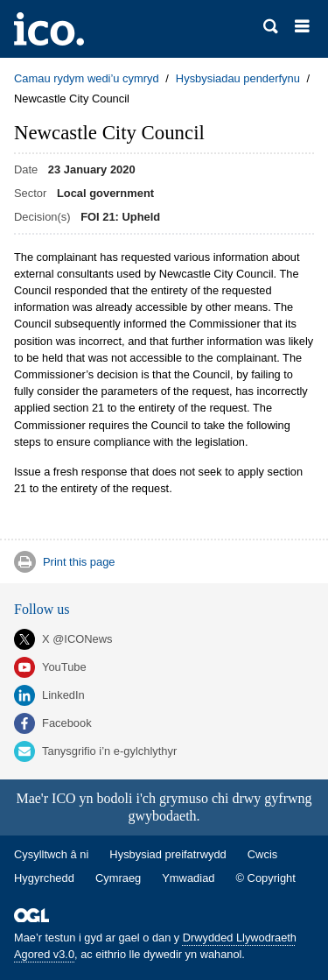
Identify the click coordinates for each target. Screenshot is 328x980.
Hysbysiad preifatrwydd (167, 854)
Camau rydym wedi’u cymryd (87, 78)
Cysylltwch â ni (51, 854)
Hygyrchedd (44, 878)
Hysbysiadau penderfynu (238, 78)
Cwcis (262, 854)
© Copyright (266, 878)
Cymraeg (118, 878)
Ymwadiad (188, 878)
